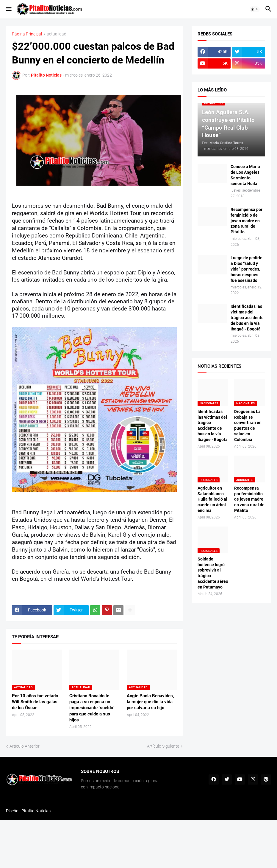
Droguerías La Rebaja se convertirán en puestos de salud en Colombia (248, 426)
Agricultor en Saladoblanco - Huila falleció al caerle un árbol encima (212, 499)
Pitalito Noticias (36, 811)
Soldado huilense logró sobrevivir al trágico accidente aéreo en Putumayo (213, 573)
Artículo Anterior (25, 746)
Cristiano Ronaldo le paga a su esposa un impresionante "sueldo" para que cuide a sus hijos (92, 708)
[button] (8, 9)
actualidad (57, 34)
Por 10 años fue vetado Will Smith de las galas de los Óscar (35, 702)
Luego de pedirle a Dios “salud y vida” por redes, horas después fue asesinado (247, 269)
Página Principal (27, 34)
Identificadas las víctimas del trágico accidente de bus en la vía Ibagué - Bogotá (247, 318)
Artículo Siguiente (163, 746)
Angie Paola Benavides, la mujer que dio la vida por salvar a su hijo (150, 702)
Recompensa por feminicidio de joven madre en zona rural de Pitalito (247, 221)
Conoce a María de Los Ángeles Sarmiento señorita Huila (245, 175)
